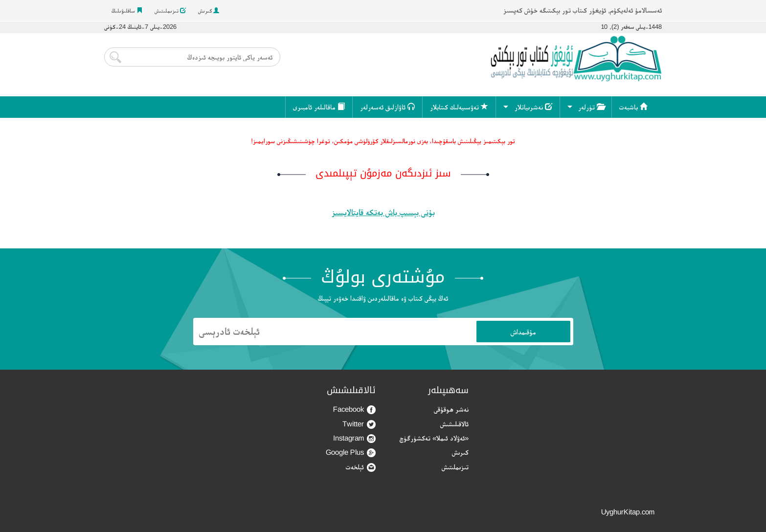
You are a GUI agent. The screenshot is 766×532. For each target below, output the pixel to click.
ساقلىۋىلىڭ (127, 11)
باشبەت (633, 107)
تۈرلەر (591, 107)
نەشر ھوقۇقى (451, 409)
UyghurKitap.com (628, 512)
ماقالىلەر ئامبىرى (319, 107)
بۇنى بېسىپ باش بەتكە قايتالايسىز (383, 212)
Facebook (354, 410)
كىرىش (209, 11)
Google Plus (351, 453)
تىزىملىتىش (170, 11)
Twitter (359, 424)
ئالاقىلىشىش (454, 424)
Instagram (354, 438)
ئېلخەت (361, 467)
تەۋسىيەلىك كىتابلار (459, 107)
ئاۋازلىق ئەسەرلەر (387, 107)
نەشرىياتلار (533, 107)
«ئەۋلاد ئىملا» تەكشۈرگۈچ (434, 438)
